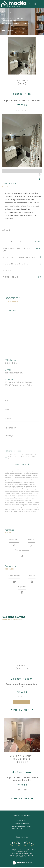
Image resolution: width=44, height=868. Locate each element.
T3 (15, 21)
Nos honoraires (17, 854)
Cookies (28, 857)
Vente (12, 19)
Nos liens (31, 855)
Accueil (5, 19)
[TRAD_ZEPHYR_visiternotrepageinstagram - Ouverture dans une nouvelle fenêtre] (25, 843)
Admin (24, 855)
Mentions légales (15, 855)
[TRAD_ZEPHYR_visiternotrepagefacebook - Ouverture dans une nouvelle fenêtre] (12, 843)
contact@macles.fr (14, 373)
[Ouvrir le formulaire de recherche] (35, 4)
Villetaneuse (21, 19)
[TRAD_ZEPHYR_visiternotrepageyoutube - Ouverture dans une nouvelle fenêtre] (19, 843)
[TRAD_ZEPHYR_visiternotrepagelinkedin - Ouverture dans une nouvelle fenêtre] (32, 843)
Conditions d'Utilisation (17, 511)
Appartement (7, 21)
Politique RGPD (19, 857)
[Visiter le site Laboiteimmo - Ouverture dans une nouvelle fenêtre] (22, 861)
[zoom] (22, 166)
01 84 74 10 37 (12, 363)
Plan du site (27, 854)
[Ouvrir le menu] (40, 4)
